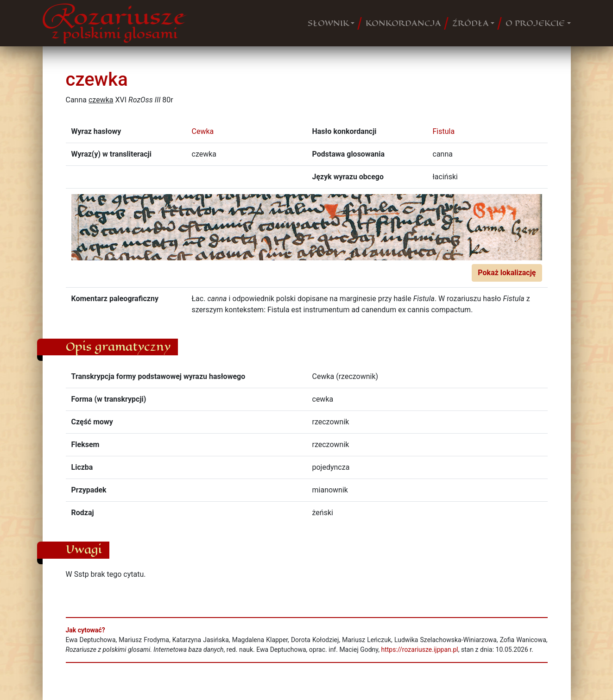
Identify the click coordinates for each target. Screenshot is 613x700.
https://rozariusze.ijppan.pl (419, 650)
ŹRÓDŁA (471, 23)
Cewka (203, 131)
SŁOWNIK (328, 23)
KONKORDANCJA (403, 23)
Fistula (444, 131)
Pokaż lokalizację (507, 273)
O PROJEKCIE (535, 23)
